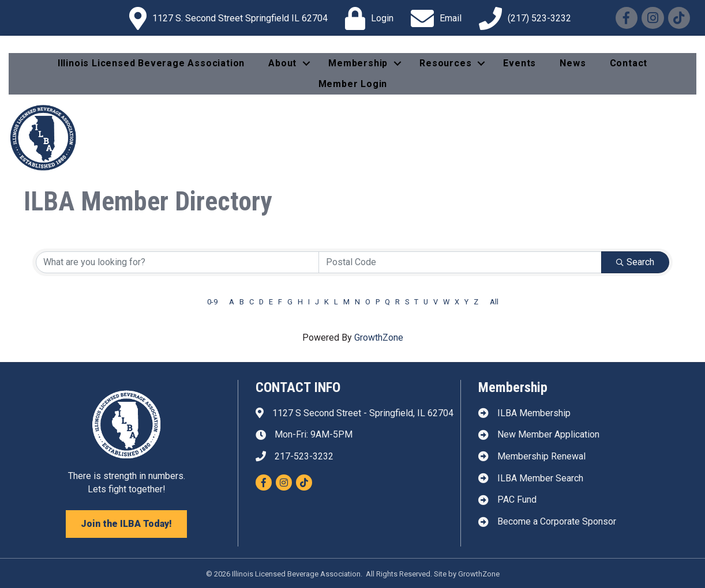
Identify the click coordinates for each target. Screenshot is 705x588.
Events (520, 63)
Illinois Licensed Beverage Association (151, 63)
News (573, 63)
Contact (629, 63)
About (282, 63)
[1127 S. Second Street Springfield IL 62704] (226, 18)
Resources (445, 63)
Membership (358, 63)
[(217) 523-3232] (522, 18)
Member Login (353, 84)
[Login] (366, 18)
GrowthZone (379, 338)
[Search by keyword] (177, 262)
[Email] (433, 18)
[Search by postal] (460, 262)
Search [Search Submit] (635, 262)
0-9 (212, 302)
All (494, 302)
